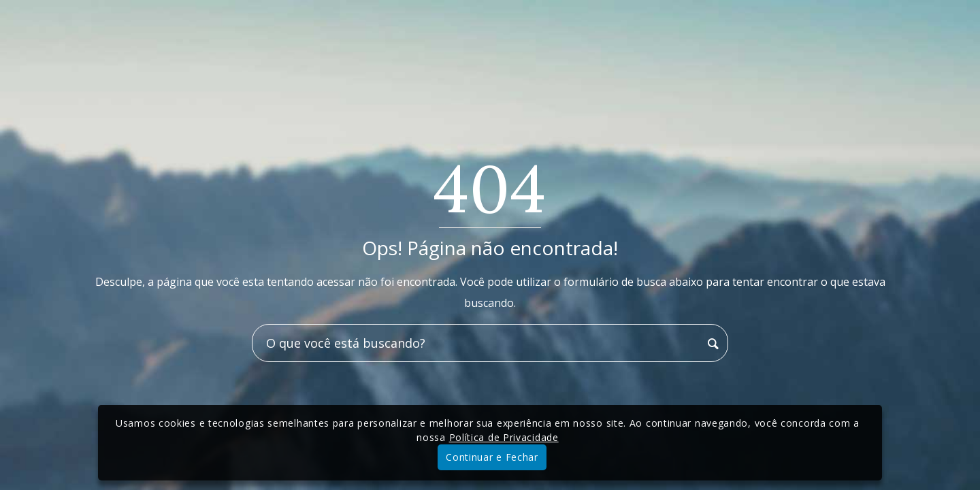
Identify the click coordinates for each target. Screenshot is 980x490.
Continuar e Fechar (492, 457)
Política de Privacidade (504, 437)
